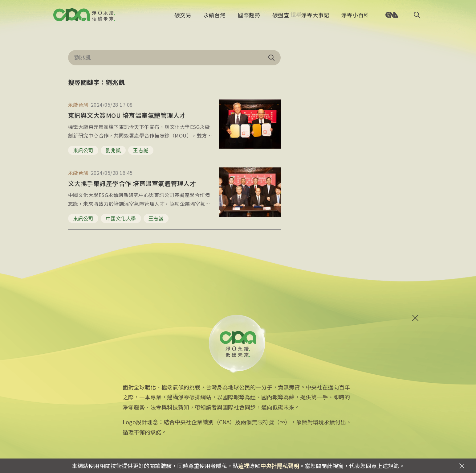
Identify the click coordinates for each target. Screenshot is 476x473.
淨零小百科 (355, 17)
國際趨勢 (249, 17)
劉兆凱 (113, 150)
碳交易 (183, 17)
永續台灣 (214, 17)
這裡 (244, 466)
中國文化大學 (121, 218)
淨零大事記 (315, 17)
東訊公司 (83, 150)
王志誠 (141, 150)
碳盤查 (281, 17)
